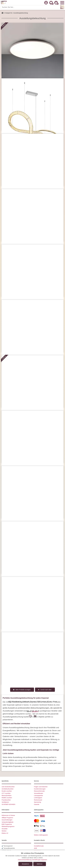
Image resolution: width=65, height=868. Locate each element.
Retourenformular (39, 791)
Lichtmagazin (38, 798)
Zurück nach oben (46, 690)
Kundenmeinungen (40, 789)
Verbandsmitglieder (8, 822)
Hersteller (5, 829)
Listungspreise (38, 796)
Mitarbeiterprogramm (8, 826)
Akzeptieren (25, 864)
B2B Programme (7, 824)
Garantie (37, 804)
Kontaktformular (39, 846)
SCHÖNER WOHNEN (8, 804)
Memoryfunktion (7, 796)
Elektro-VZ (5, 833)
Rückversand (38, 800)
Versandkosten (39, 793)
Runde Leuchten (7, 791)
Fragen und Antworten (41, 787)
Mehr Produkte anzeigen (23, 690)
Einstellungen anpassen (40, 860)
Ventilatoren (5, 802)
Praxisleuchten (6, 800)
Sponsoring (38, 802)
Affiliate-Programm (7, 818)
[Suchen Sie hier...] (31, 7)
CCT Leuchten (6, 793)
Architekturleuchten (8, 789)
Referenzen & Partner (8, 815)
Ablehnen (40, 864)
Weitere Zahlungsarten (41, 835)
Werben (4, 831)
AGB (35, 848)
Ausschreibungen (7, 820)
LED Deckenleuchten (8, 787)
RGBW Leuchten (7, 798)
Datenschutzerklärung (25, 860)
